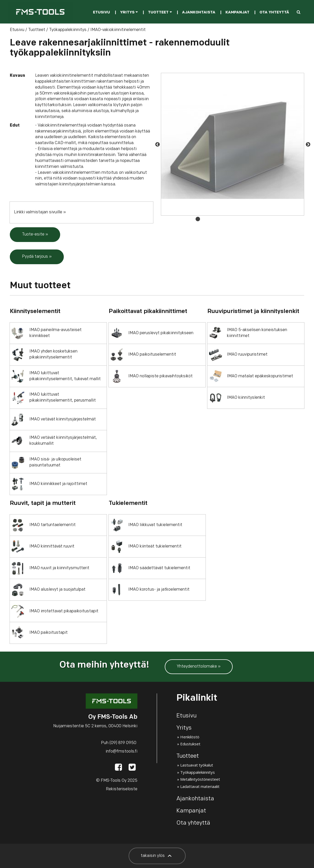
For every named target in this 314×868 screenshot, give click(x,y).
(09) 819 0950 (123, 743)
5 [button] (229, 219)
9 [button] (260, 219)
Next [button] (308, 144)
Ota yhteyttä (274, 13)
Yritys (129, 13)
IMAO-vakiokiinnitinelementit (118, 30)
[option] (233, 144)
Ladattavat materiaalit (200, 786)
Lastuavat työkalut (197, 765)
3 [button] (213, 219)
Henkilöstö (190, 737)
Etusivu (101, 13)
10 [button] (268, 219)
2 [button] (206, 219)
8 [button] (252, 219)
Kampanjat (237, 13)
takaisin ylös (157, 856)
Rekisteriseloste (122, 789)
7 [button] (244, 219)
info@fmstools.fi (121, 752)
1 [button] (198, 219)
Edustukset (190, 744)
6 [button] (237, 219)
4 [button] (221, 219)
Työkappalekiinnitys (68, 30)
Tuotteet (160, 13)
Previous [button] (157, 144)
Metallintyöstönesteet (200, 779)
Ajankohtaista (199, 13)
